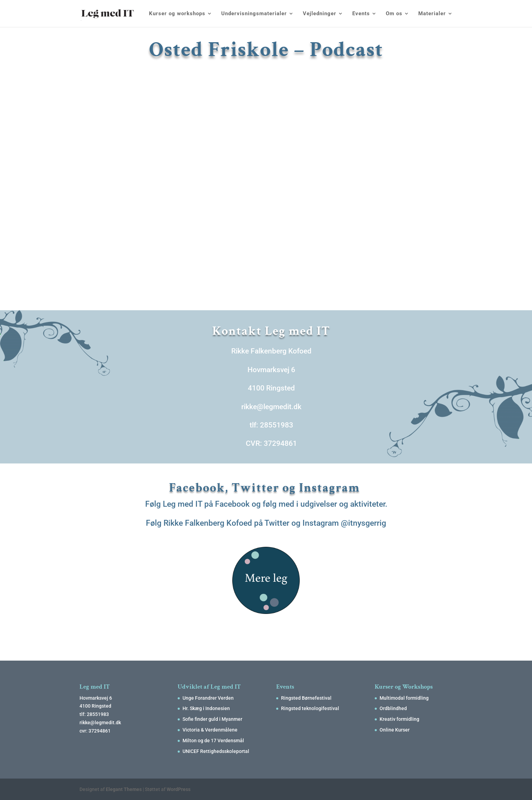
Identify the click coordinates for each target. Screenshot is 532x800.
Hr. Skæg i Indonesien (206, 708)
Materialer (432, 14)
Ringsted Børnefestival (306, 698)
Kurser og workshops (177, 14)
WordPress (179, 789)
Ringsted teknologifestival (310, 708)
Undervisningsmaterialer (254, 14)
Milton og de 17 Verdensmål (213, 741)
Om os (394, 14)
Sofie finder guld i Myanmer (212, 719)
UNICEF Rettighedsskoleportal (216, 751)
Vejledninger (320, 14)
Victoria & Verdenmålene (210, 730)
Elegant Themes (124, 789)
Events (361, 14)
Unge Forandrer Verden (208, 698)
